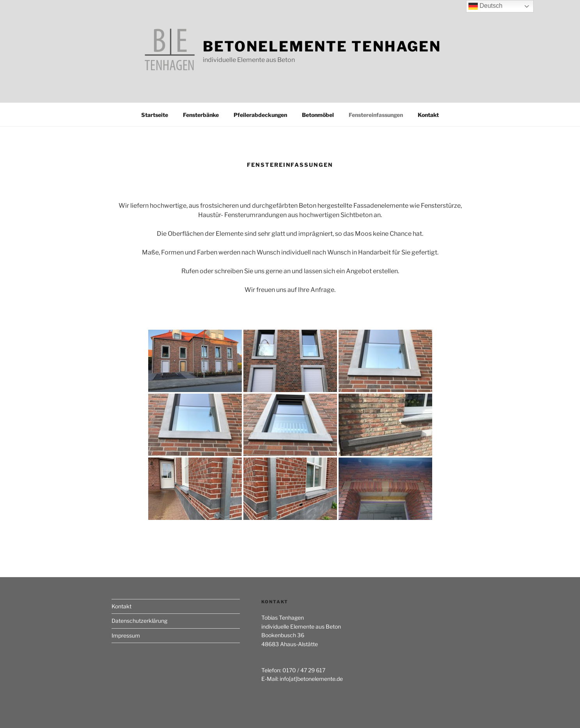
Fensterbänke (201, 115)
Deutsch (485, 6)
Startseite (155, 115)
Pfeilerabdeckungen (260, 115)
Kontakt (428, 115)
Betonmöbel (318, 115)
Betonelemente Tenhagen (322, 46)
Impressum (126, 635)
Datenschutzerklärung (139, 621)
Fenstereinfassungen (376, 115)
